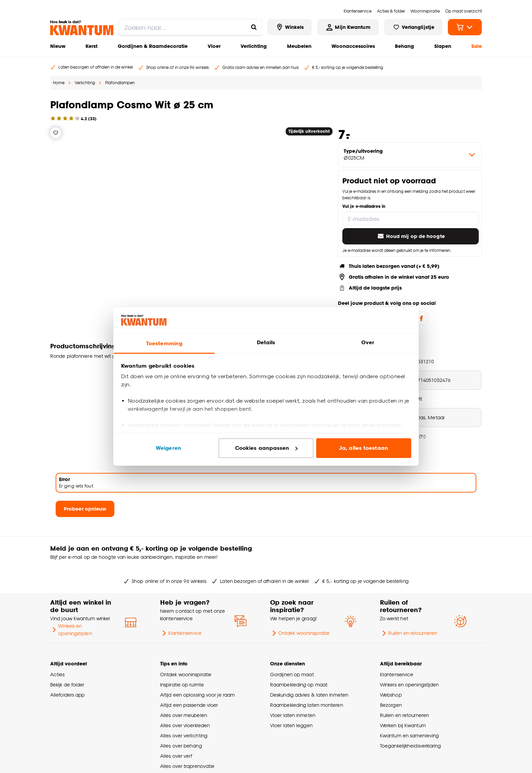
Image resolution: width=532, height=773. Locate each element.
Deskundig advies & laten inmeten (309, 695)
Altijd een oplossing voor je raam (197, 695)
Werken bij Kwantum (403, 725)
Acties (58, 674)
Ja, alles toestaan (364, 448)
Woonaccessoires (353, 46)
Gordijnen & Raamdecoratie (153, 46)
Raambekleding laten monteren (307, 705)
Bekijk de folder (67, 685)
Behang (404, 46)
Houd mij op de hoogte (411, 236)
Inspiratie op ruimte (182, 685)
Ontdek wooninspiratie (300, 633)
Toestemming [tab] (164, 343)
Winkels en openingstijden (71, 630)
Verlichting (254, 46)
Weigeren (168, 448)
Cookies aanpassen (266, 448)
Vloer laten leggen (291, 725)
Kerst (91, 46)
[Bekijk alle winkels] (290, 27)
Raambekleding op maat (299, 685)
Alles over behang (181, 746)
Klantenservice (181, 633)
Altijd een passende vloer (189, 705)
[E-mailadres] (411, 219)
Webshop (391, 695)
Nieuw (58, 46)
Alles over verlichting (184, 735)
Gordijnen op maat (292, 674)
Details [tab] (266, 342)
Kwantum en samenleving (409, 735)
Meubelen (299, 46)
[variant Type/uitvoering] (410, 155)
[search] (190, 27)
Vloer (214, 46)
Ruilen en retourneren (408, 633)
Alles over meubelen (184, 715)
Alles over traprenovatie (187, 766)
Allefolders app (67, 695)
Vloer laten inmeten (293, 715)
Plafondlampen (120, 83)
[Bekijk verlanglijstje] (413, 27)
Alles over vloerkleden (185, 725)
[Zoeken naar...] (254, 27)
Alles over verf (176, 756)
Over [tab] (368, 342)
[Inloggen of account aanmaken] (348, 27)
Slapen (443, 46)
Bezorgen (391, 705)
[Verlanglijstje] (56, 133)
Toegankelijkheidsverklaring (411, 746)
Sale (477, 46)
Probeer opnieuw (85, 509)
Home (59, 83)
